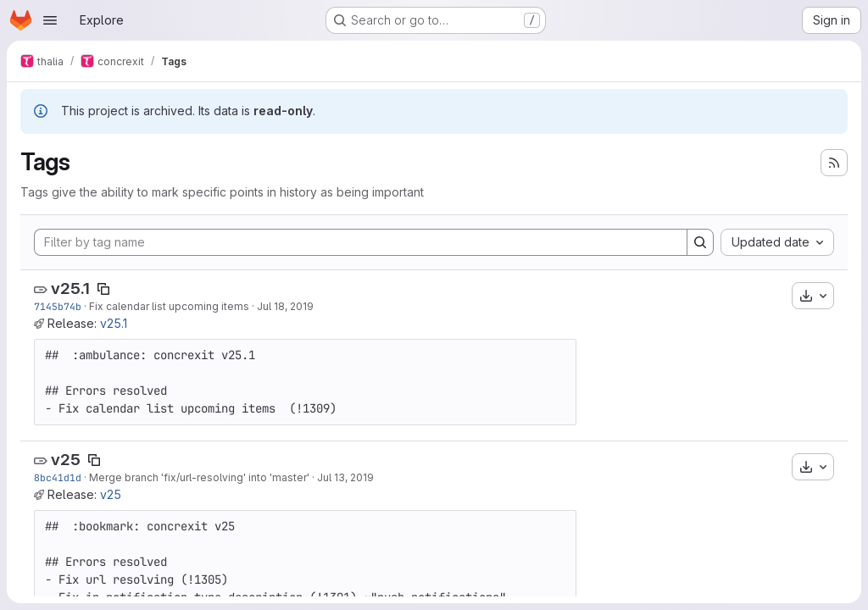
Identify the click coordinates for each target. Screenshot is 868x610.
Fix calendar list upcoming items (169, 306)
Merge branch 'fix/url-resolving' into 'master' (199, 477)
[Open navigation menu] (50, 20)
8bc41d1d (58, 477)
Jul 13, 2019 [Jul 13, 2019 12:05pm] (345, 477)
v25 (66, 460)
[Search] (700, 242)
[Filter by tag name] (361, 242)
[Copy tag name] (103, 289)
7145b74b (58, 306)
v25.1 (70, 288)
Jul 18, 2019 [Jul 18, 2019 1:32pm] (285, 306)
